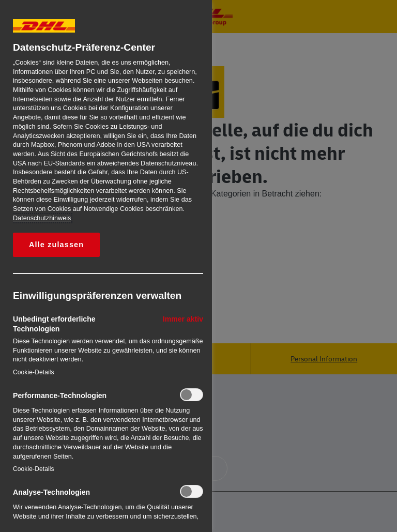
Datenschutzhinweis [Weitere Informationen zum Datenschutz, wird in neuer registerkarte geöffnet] (42, 218)
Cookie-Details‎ (34, 372)
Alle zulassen (56, 245)
